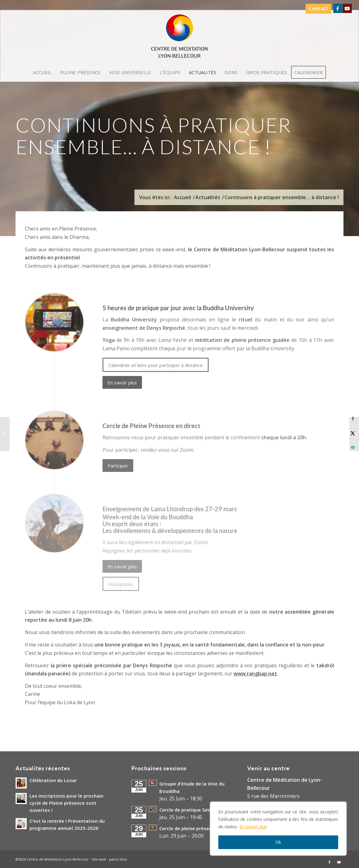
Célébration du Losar (53, 780)
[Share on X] (353, 433)
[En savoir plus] (122, 382)
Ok (278, 842)
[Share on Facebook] (353, 419)
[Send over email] (353, 447)
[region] (278, 829)
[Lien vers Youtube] (347, 8)
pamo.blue (118, 859)
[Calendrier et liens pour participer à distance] (156, 365)
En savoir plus (253, 827)
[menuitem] (317, 9)
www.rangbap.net (255, 673)
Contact (318, 8)
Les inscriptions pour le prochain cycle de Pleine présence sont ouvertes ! (66, 803)
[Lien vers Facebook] (338, 8)
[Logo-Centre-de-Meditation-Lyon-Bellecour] (180, 38)
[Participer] (118, 465)
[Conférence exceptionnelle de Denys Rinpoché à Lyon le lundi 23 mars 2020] (5, 434)
